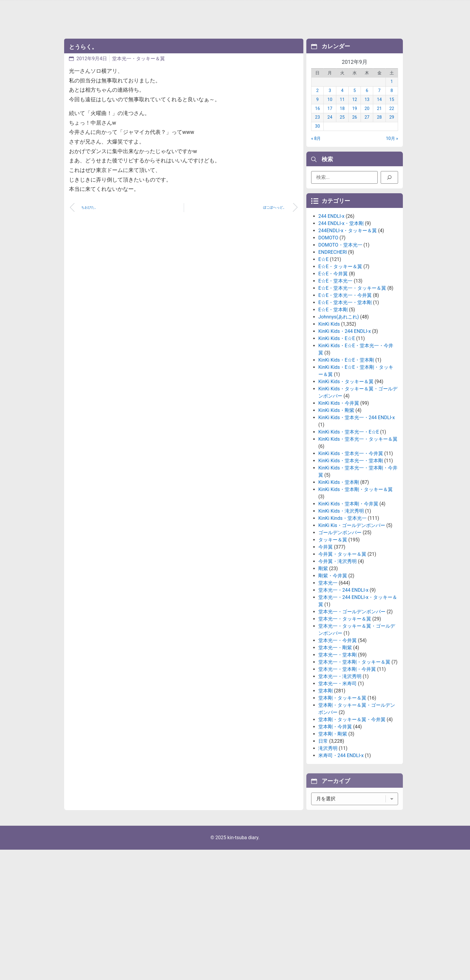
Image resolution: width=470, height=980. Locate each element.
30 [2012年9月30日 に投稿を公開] (317, 135)
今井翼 (326, 594)
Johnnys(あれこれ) (339, 364)
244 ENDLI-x (331, 263)
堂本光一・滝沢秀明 (340, 723)
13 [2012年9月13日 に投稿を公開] (367, 109)
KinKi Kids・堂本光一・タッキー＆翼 (358, 486)
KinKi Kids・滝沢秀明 (341, 558)
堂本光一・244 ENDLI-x (343, 637)
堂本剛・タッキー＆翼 (342, 745)
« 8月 (316, 148)
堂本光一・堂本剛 (338, 702)
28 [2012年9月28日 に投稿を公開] (379, 126)
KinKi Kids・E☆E (337, 385)
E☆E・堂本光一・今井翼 (345, 342)
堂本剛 (326, 737)
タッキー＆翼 (333, 586)
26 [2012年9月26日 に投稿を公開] (355, 126)
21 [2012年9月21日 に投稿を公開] (379, 117)
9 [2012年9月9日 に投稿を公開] (317, 109)
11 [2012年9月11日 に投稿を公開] (342, 109)
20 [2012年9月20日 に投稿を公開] (367, 117)
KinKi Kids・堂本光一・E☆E (349, 479)
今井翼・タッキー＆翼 (342, 601)
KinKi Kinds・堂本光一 (342, 565)
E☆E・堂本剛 (333, 356)
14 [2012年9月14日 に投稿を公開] (379, 109)
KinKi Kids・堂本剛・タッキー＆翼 (355, 536)
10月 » (392, 148)
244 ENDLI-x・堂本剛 (341, 270)
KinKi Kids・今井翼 (339, 450)
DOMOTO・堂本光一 (340, 292)
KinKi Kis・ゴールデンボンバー (352, 572)
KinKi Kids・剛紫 (336, 457)
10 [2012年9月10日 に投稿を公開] (330, 109)
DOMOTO (328, 284)
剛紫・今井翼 (333, 622)
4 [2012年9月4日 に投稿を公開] (342, 100)
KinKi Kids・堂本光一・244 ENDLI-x (357, 464)
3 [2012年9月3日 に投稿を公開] (330, 100)
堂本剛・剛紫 (333, 781)
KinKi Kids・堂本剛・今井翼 (348, 551)
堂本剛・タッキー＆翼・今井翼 (352, 766)
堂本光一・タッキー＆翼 (138, 59)
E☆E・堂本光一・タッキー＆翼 (352, 335)
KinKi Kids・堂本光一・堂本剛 (351, 507)
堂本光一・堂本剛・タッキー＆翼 (354, 709)
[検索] (389, 180)
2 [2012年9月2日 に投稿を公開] (317, 100)
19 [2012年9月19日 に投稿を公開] (355, 117)
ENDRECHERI (333, 299)
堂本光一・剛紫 (335, 694)
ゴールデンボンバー (340, 579)
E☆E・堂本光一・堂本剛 (345, 349)
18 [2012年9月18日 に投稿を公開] (342, 117)
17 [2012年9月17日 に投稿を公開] (330, 117)
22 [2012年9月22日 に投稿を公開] (392, 117)
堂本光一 (328, 630)
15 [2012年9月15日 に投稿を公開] (392, 109)
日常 (323, 788)
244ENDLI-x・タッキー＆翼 (348, 277)
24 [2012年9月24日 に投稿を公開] (330, 126)
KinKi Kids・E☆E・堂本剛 (346, 407)
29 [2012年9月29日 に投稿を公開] (392, 126)
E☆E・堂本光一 (335, 328)
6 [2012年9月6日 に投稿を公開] (367, 100)
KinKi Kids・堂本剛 (339, 529)
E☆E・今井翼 (333, 320)
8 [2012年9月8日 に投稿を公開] (392, 100)
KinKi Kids (329, 371)
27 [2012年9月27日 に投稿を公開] (367, 126)
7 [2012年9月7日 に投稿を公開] (379, 100)
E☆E (323, 306)
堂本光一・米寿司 (338, 730)
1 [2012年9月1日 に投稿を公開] (392, 91)
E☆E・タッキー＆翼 (340, 313)
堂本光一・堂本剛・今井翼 (347, 716)
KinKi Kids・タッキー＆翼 (346, 428)
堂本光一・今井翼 (338, 687)
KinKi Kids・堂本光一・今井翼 (351, 500)
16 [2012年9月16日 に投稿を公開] (317, 117)
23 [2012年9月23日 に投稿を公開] (317, 126)
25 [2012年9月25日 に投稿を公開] (342, 126)
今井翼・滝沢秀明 (338, 608)
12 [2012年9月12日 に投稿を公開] (355, 109)
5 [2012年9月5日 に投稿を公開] (355, 100)
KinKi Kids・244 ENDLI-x (345, 378)
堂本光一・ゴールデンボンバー (352, 658)
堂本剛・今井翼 (335, 773)
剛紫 (323, 615)
